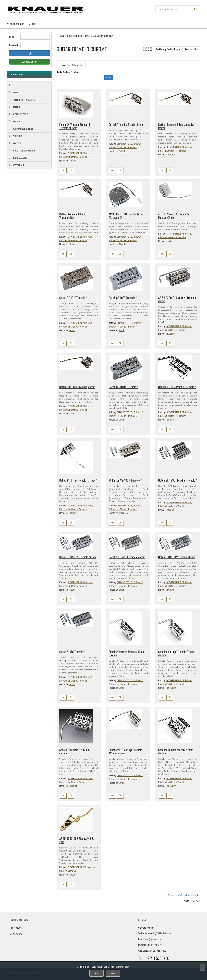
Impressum (15, 928)
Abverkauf (18, 165)
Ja (96, 973)
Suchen (109, 77)
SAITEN (16, 107)
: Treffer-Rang (168, 49)
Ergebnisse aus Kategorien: (71, 65)
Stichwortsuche (16, 24)
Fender (73, 161)
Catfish (122, 151)
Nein (113, 973)
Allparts (122, 244)
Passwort (14, 45)
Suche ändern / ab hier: (68, 72)
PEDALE (16, 122)
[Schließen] (203, 967)
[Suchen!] (196, 9)
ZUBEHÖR (17, 136)
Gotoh (72, 330)
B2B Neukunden (29, 62)
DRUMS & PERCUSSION (24, 151)
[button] (63, 170)
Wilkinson (123, 513)
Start (88, 36)
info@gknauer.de (153, 939)
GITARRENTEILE (20, 114)
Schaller (123, 688)
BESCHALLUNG (20, 158)
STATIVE (17, 143)
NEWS (15, 92)
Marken (33, 24)
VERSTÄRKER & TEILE (23, 129)
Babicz (171, 420)
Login (12, 37)
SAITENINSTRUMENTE (24, 100)
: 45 (191, 49)
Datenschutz (16, 934)
